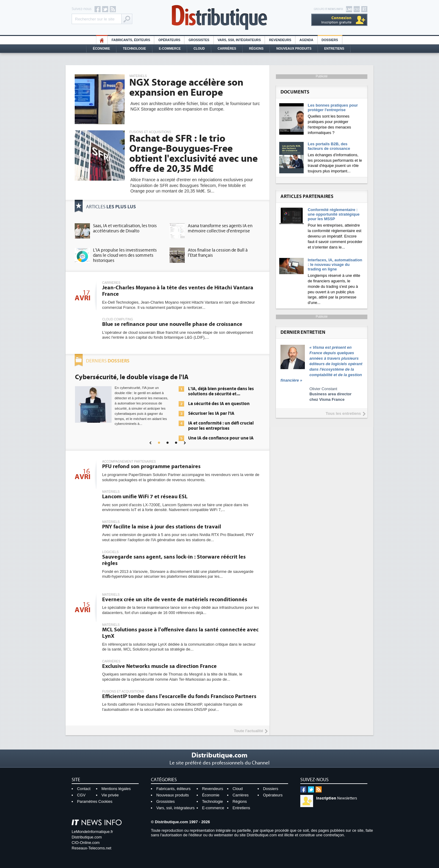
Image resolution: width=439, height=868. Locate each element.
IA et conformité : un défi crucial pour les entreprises (221, 426)
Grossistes (199, 40)
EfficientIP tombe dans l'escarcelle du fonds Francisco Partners (179, 696)
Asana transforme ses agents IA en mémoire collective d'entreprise (220, 228)
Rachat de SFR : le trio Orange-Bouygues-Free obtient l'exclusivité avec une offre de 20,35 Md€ (193, 154)
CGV (81, 795)
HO (102, 40)
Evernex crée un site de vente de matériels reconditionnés (175, 600)
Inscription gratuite (336, 20)
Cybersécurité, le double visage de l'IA (132, 377)
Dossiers (330, 40)
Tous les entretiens (343, 413)
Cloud (199, 49)
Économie (102, 49)
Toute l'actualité (248, 731)
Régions (256, 49)
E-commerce (170, 49)
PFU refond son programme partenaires (151, 466)
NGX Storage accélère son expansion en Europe (186, 88)
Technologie (134, 49)
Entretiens (334, 49)
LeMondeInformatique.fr (92, 832)
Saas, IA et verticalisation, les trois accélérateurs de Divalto (125, 228)
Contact (84, 789)
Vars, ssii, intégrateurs (176, 808)
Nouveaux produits (173, 795)
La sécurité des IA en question (219, 404)
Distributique (220, 18)
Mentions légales (116, 789)
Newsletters (337, 798)
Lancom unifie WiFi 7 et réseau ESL (145, 497)
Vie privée (110, 795)
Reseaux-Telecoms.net (91, 848)
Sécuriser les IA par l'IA (211, 413)
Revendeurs (280, 40)
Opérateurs (169, 40)
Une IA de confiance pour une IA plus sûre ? (221, 441)
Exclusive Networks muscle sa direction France (159, 666)
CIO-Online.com (86, 843)
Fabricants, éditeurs (131, 40)
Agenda (306, 40)
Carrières (227, 49)
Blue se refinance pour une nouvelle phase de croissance (172, 324)
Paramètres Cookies (95, 801)
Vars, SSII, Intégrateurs (239, 40)
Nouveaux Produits (294, 49)
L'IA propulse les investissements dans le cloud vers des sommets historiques (125, 255)
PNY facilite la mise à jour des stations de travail (162, 527)
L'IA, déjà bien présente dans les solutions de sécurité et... (221, 391)
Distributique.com (87, 837)
